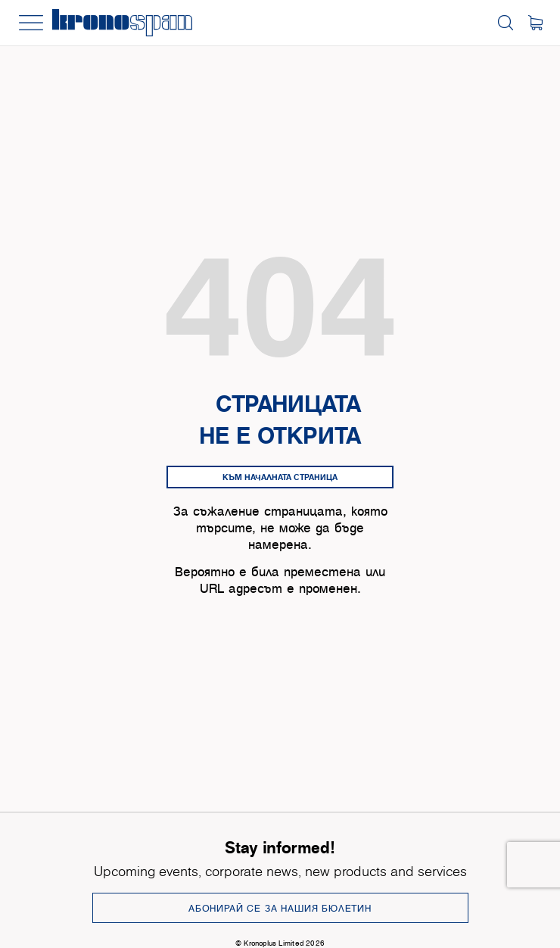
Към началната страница (280, 477)
